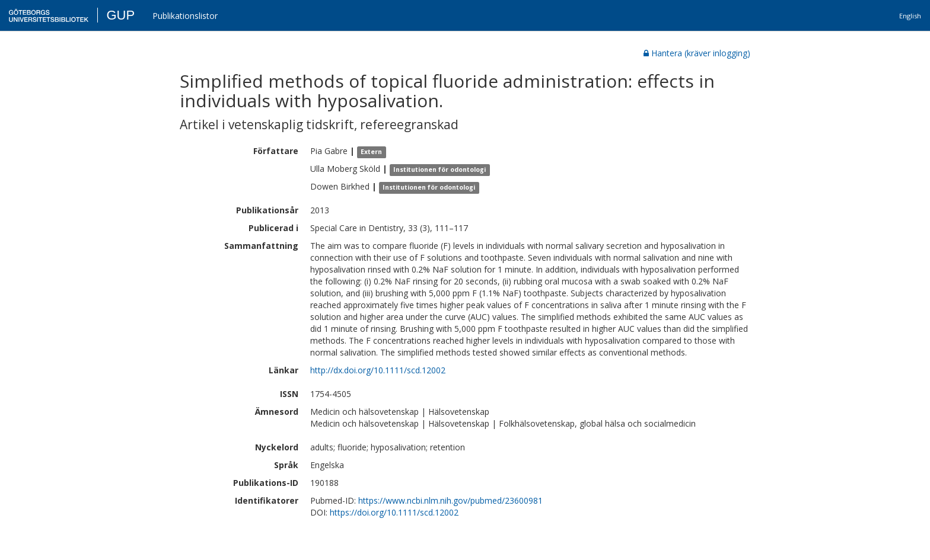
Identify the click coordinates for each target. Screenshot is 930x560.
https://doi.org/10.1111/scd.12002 (394, 512)
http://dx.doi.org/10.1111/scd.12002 (378, 370)
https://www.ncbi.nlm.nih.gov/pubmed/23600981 (450, 500)
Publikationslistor (185, 16)
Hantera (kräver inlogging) (697, 53)
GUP (120, 15)
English (910, 16)
